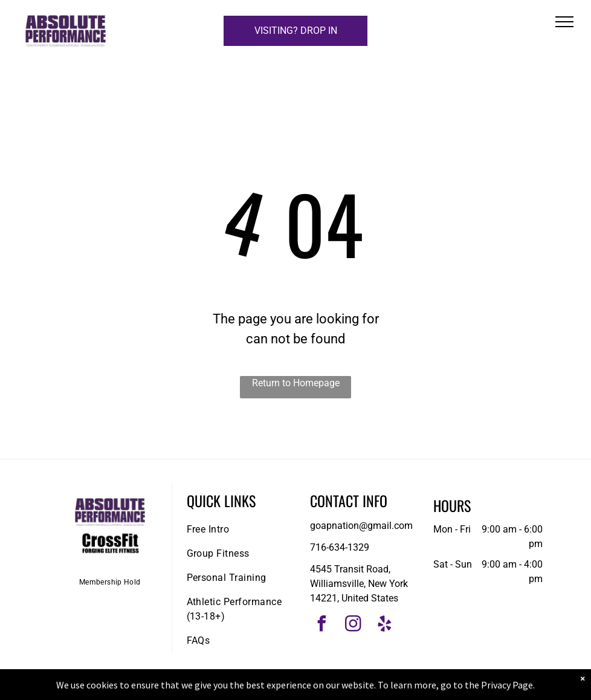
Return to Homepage (296, 383)
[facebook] (322, 625)
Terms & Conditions (395, 689)
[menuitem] (110, 582)
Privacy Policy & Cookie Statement (220, 689)
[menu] (564, 22)
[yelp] (385, 625)
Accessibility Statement (320, 689)
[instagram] (354, 625)
